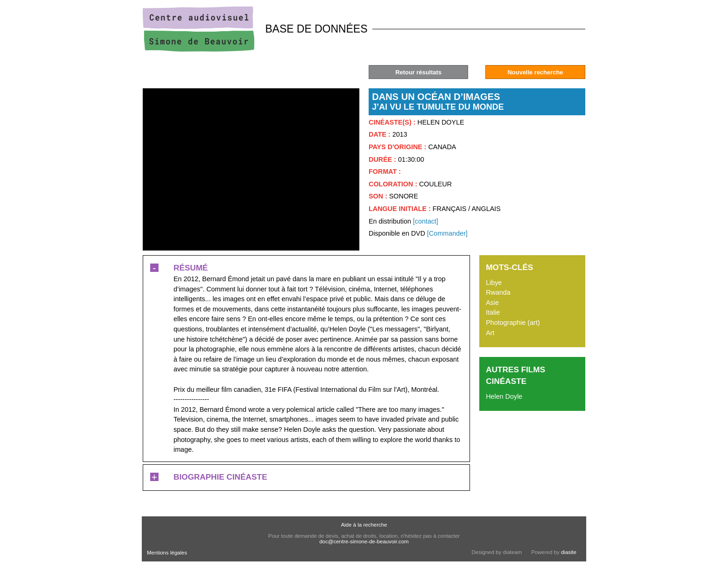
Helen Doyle (504, 396)
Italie (493, 312)
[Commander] (447, 233)
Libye (494, 283)
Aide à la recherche (364, 525)
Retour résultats (418, 72)
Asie (492, 303)
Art (490, 333)
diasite (569, 552)
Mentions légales (167, 553)
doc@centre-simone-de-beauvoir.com (364, 541)
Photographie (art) (513, 323)
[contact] (425, 221)
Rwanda (498, 292)
